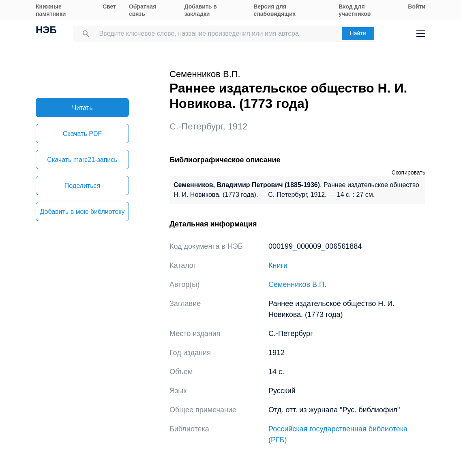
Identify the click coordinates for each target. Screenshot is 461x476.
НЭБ (46, 31)
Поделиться (82, 186)
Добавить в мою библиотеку (82, 212)
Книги (278, 265)
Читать (83, 108)
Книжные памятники (51, 10)
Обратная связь (143, 10)
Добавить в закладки (201, 10)
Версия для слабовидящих (274, 10)
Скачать (82, 134)
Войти (417, 6)
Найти (358, 33)
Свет (109, 6)
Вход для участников (355, 10)
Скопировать (408, 172)
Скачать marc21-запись (82, 160)
